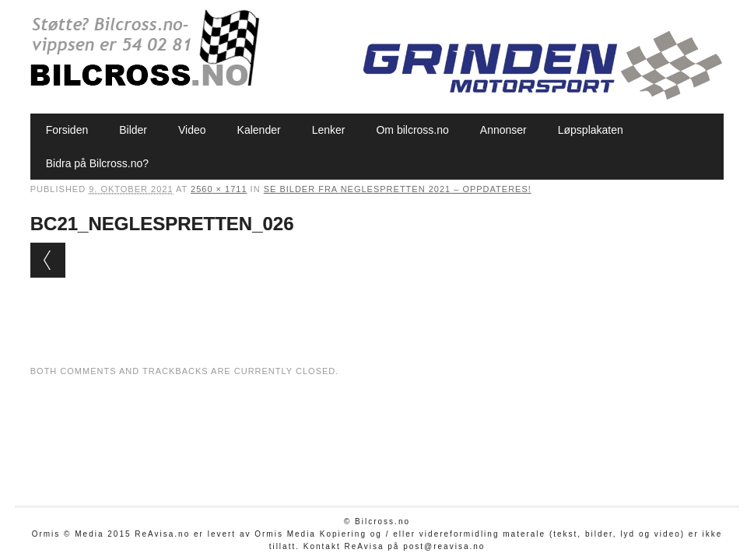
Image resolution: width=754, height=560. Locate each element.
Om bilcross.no (412, 130)
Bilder (133, 130)
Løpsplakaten (591, 130)
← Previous (48, 260)
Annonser (503, 130)
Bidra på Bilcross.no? (97, 163)
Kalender (259, 130)
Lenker (329, 130)
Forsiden (67, 130)
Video (192, 130)
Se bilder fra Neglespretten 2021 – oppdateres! (398, 189)
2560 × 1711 (219, 189)
